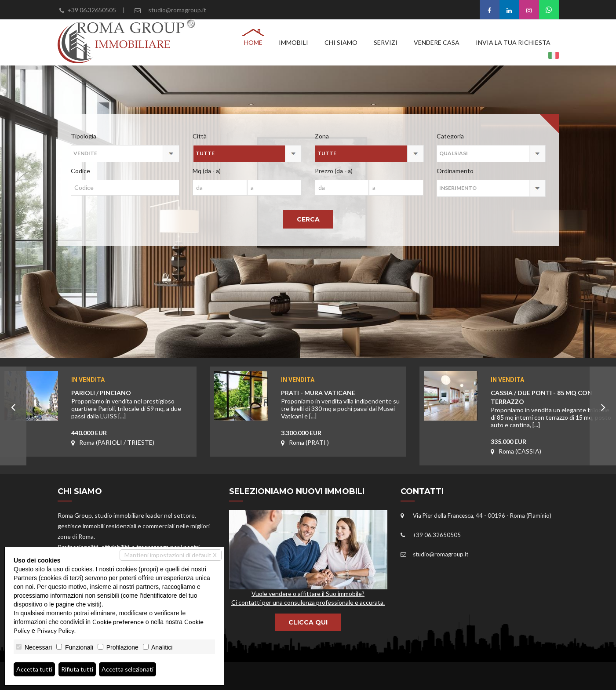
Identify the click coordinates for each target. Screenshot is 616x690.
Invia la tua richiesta (513, 42)
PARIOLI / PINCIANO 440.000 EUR (132, 402)
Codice (80, 171)
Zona (322, 136)
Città (200, 136)
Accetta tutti (35, 669)
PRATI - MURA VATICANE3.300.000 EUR (341, 402)
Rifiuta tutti (78, 669)
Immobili (293, 42)
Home (253, 42)
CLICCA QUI (308, 622)
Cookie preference (118, 622)
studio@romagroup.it (177, 10)
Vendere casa (437, 42)
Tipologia (84, 136)
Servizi (386, 42)
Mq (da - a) (207, 171)
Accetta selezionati (129, 669)
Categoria (450, 136)
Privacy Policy (56, 630)
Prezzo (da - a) (334, 171)
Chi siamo (341, 42)
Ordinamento (455, 171)
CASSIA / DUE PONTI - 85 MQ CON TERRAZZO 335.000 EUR (551, 402)
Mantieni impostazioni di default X (171, 555)
